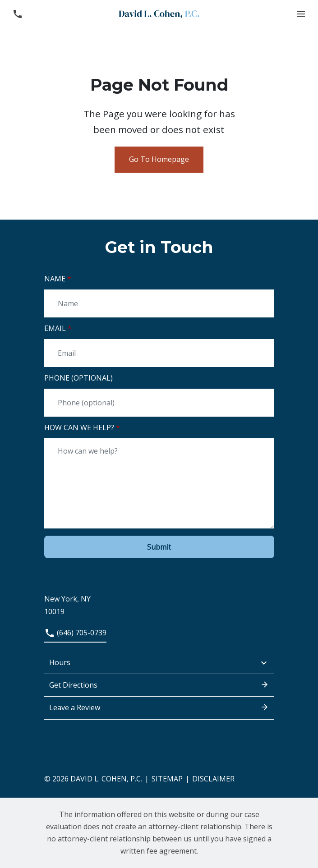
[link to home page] (159, 14)
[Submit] (159, 547)
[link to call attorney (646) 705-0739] (17, 14)
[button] (301, 14)
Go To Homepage (159, 159)
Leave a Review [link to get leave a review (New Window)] (159, 707)
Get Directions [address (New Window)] (159, 684)
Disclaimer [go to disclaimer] (213, 779)
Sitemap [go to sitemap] (167, 779)
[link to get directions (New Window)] (159, 599)
